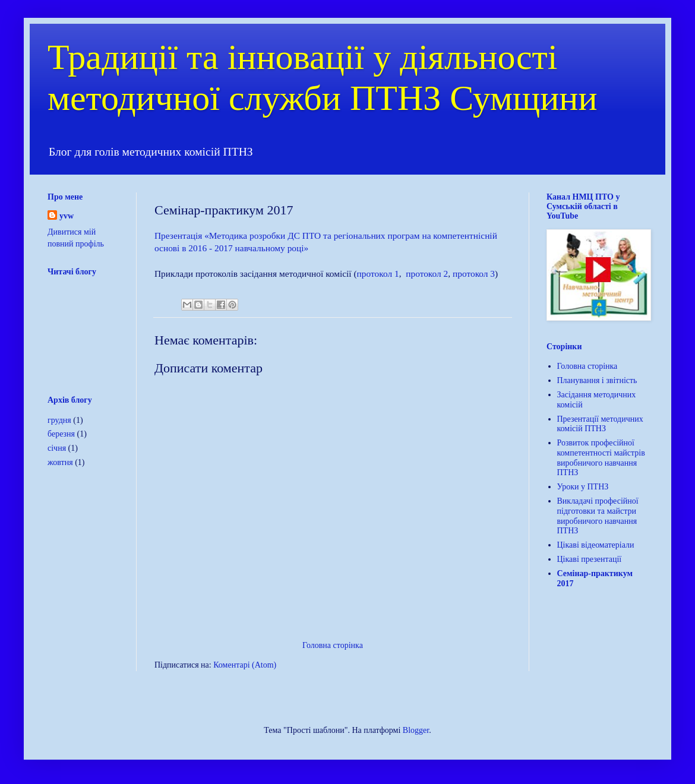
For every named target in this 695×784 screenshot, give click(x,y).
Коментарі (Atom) (245, 665)
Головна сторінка (333, 645)
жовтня (60, 462)
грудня (59, 420)
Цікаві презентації (590, 559)
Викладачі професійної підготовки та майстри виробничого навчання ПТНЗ (598, 516)
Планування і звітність (597, 380)
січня (57, 448)
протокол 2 (427, 274)
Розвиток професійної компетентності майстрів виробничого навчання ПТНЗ (601, 458)
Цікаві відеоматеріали (596, 545)
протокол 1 (378, 274)
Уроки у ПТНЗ (583, 487)
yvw (67, 216)
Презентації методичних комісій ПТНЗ (600, 424)
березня (61, 434)
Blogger (416, 730)
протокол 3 (474, 274)
